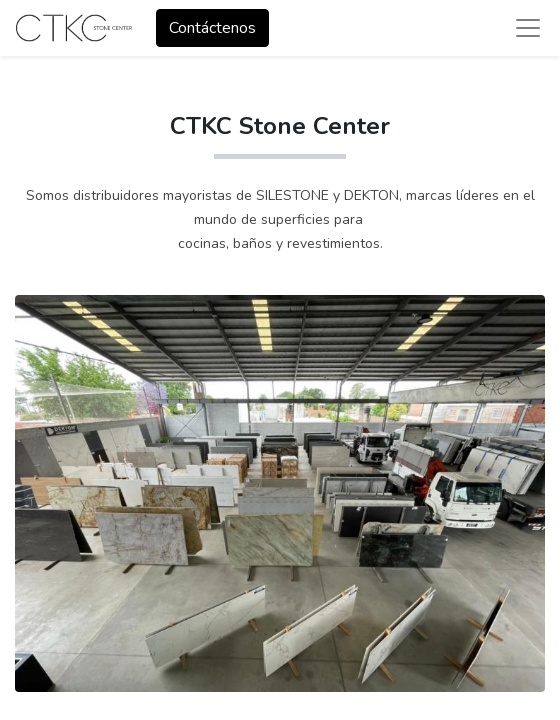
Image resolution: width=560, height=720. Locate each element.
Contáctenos (212, 28)
